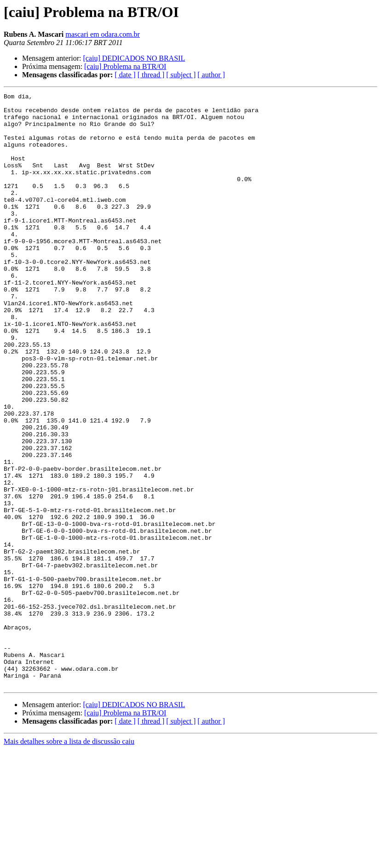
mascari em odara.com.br (103, 34)
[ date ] (125, 75)
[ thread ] (151, 75)
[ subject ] (181, 75)
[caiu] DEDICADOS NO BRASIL (134, 58)
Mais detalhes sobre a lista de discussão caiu (69, 860)
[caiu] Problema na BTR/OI (125, 66)
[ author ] (211, 75)
